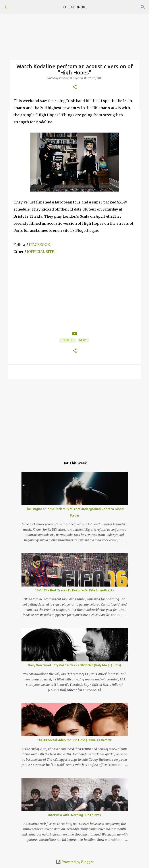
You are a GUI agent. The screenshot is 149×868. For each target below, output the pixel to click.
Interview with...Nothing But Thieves (74, 815)
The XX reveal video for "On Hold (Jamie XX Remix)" (75, 740)
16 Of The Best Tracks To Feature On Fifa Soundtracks (74, 590)
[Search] (143, 7)
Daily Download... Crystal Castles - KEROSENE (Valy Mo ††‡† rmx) (75, 665)
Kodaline (68, 340)
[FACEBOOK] (40, 245)
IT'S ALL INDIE (75, 7)
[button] (75, 87)
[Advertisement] (75, 416)
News (83, 340)
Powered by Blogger (75, 862)
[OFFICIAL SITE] (41, 252)
